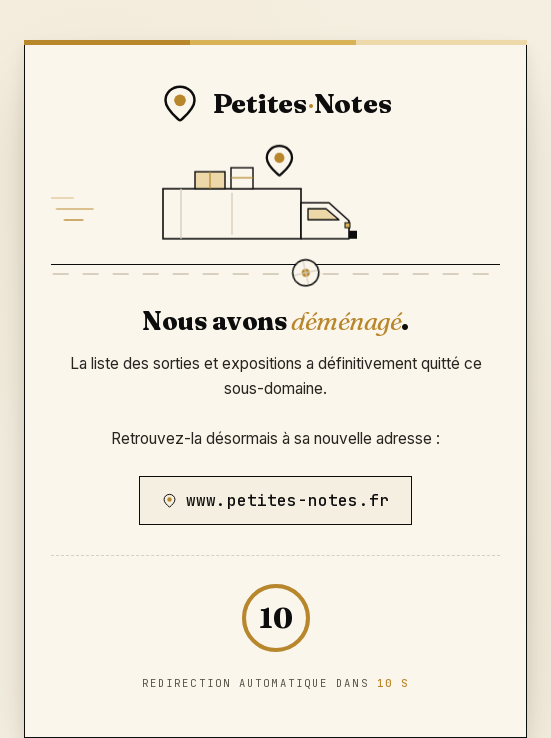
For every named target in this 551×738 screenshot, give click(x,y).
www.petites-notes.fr (275, 500)
